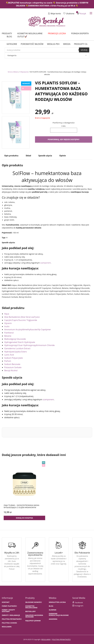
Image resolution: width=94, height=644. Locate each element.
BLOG (51, 606)
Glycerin (8, 323)
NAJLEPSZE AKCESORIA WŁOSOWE (34, 616)
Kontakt (6, 602)
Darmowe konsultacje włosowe (59, 614)
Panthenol (9, 333)
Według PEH (53, 44)
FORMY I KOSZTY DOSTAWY (8, 611)
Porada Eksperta (80, 33)
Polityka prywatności (12, 619)
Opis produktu (11, 156)
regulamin (46, 639)
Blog (9, 37)
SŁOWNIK (53, 610)
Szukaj (84, 50)
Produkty (7, 33)
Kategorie (12, 44)
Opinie (63, 156)
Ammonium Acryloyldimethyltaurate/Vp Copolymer (28, 330)
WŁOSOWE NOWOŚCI (34, 602)
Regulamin (7, 627)
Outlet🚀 (22, 37)
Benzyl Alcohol (11, 370)
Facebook (78, 602)
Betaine (8, 336)
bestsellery (30, 611)
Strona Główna (13, 72)
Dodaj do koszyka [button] (24, 518)
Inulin (7, 326)
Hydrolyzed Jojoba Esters (16, 352)
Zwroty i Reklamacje (11, 615)
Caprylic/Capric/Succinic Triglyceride (21, 320)
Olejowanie (24, 72)
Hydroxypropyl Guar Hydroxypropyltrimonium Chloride (29, 345)
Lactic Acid (9, 355)
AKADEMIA (53, 619)
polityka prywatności (61, 639)
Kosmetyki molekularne (30, 33)
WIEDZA (67, 44)
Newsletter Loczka (57, 602)
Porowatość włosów (32, 44)
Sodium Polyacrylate (14, 358)
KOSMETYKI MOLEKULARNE (31, 607)
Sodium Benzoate (12, 364)
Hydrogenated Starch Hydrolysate (20, 342)
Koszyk (82, 13)
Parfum (8, 361)
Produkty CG (81, 44)
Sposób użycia (45, 156)
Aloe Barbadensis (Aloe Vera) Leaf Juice (22, 317)
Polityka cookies (9, 623)
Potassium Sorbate (13, 367)
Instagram (78, 606)
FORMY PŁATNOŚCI (9, 606)
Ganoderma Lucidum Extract (17, 348)
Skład (28, 156)
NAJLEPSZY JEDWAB (33, 621)
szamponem (46, 263)
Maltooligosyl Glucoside (15, 339)
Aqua (7, 314)
